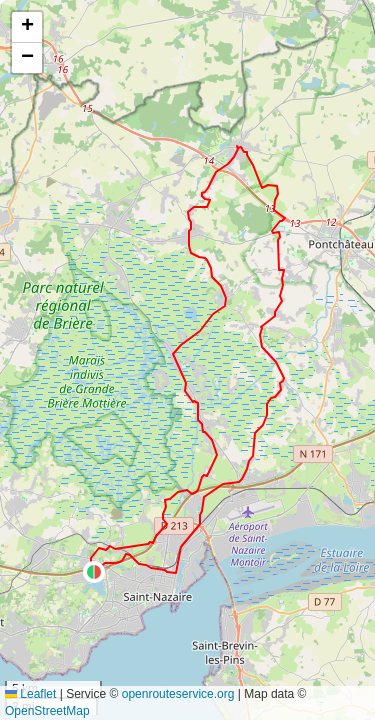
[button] (94, 572)
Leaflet (30, 694)
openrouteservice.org (178, 694)
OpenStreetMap (47, 711)
